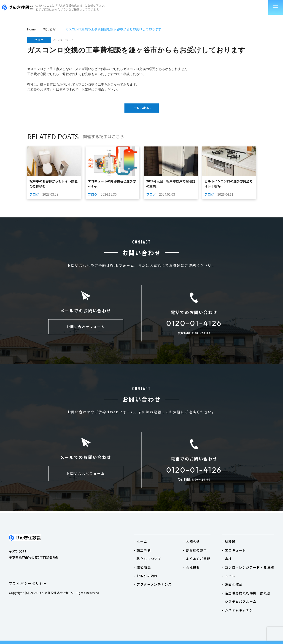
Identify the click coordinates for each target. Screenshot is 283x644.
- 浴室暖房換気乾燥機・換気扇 (246, 593)
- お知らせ (191, 541)
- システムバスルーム (239, 601)
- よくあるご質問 (197, 559)
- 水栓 (227, 559)
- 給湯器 (229, 541)
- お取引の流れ (146, 576)
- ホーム (141, 541)
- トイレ (229, 576)
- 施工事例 (142, 550)
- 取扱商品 (142, 567)
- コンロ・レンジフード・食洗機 (248, 567)
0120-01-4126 (194, 324)
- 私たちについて (148, 559)
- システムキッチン (238, 610)
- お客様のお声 (195, 550)
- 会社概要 (191, 567)
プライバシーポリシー (28, 583)
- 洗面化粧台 (232, 584)
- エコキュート (234, 550)
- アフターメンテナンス (153, 584)
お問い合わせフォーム (86, 329)
